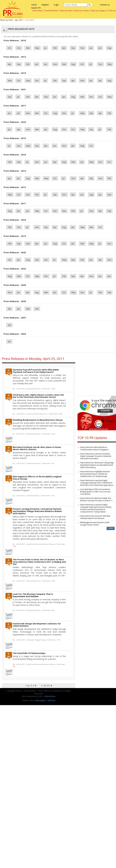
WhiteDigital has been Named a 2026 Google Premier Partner (95, 524)
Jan (91, 48)
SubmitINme (50, 696)
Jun (100, 48)
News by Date (66, 11)
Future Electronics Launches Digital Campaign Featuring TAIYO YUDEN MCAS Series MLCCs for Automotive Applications (97, 483)
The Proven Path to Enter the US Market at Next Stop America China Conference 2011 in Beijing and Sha (39, 562)
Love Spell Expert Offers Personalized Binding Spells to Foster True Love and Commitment (95, 492)
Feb (55, 48)
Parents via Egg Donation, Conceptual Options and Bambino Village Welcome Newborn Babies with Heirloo (37, 511)
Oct (10, 48)
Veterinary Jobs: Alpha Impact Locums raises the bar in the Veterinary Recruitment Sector (38, 396)
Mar (28, 48)
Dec (19, 48)
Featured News (51, 11)
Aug (109, 48)
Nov (82, 48)
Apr (64, 48)
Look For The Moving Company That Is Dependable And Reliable (33, 595)
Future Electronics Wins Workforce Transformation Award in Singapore (94, 448)
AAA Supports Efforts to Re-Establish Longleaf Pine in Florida (37, 478)
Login (56, 5)
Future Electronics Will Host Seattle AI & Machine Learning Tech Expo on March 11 (96, 499)
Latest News (38, 11)
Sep (73, 48)
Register (45, 5)
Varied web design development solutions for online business (37, 625)
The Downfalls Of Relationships (29, 653)
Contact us (105, 5)
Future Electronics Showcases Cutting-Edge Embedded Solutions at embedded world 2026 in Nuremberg (97, 465)
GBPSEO (51, 700)
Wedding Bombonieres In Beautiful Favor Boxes (38, 420)
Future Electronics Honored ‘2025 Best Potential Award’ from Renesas (95, 517)
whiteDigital (40, 700)
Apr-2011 (19, 20)
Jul (45, 48)
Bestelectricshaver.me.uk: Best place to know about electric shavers (37, 448)
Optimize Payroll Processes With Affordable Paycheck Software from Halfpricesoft (36, 371)
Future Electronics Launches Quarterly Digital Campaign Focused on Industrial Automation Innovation (96, 456)
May (37, 48)
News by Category (99, 11)
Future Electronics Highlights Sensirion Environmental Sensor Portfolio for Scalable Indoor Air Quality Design (95, 474)
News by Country (81, 11)
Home (34, 5)
